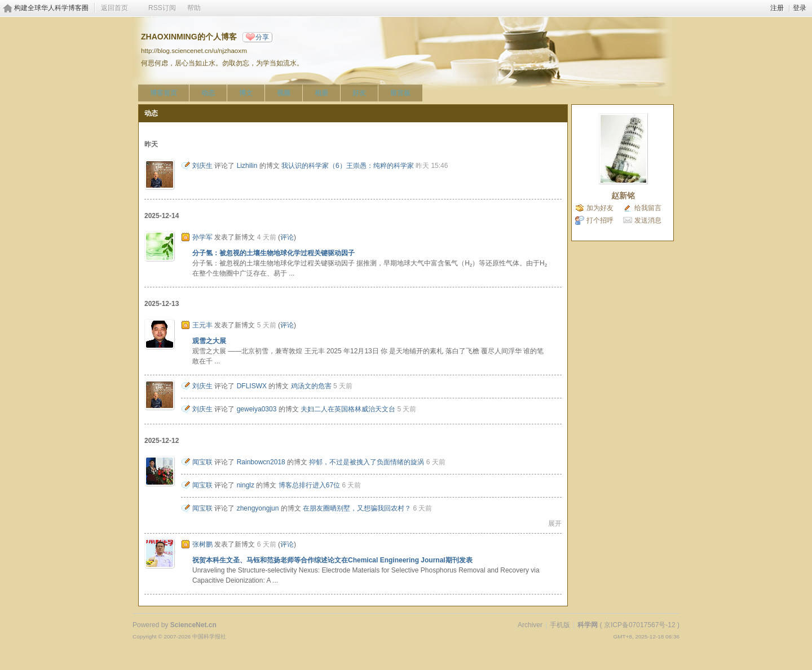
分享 (262, 37)
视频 (284, 93)
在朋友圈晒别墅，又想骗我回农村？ (357, 508)
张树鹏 (202, 544)
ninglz (246, 485)
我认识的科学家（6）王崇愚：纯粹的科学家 (348, 166)
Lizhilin (247, 166)
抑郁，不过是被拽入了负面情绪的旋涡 (367, 462)
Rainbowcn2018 (261, 462)
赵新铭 (623, 196)
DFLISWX (252, 386)
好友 (359, 93)
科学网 (588, 625)
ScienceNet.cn (193, 625)
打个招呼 (600, 220)
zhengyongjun (258, 508)
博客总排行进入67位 (309, 485)
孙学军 (202, 237)
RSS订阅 (162, 8)
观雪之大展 (209, 341)
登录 (800, 8)
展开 (555, 523)
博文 (246, 93)
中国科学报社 (209, 636)
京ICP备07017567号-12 (640, 625)
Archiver (530, 625)
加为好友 (600, 208)
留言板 (400, 93)
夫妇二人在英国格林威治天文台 (348, 409)
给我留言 (648, 208)
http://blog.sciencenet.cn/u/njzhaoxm (194, 50)
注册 (777, 8)
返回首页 (114, 8)
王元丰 (202, 325)
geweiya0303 (257, 409)
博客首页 (164, 93)
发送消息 (648, 220)
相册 (321, 93)
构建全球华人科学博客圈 (51, 8)
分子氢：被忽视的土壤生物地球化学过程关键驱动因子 (273, 253)
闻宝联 (202, 462)
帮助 (194, 8)
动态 (208, 93)
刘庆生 (202, 166)
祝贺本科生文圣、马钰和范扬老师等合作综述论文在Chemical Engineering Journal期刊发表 (332, 560)
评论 (287, 237)
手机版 (560, 625)
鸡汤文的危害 (311, 386)
